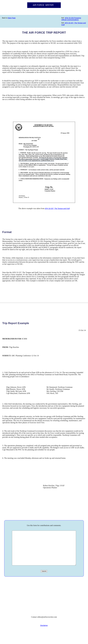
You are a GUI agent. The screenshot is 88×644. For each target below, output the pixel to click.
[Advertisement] (44, 603)
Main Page (12, 18)
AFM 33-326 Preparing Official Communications (71, 19)
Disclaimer (44, 632)
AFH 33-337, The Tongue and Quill (57, 209)
